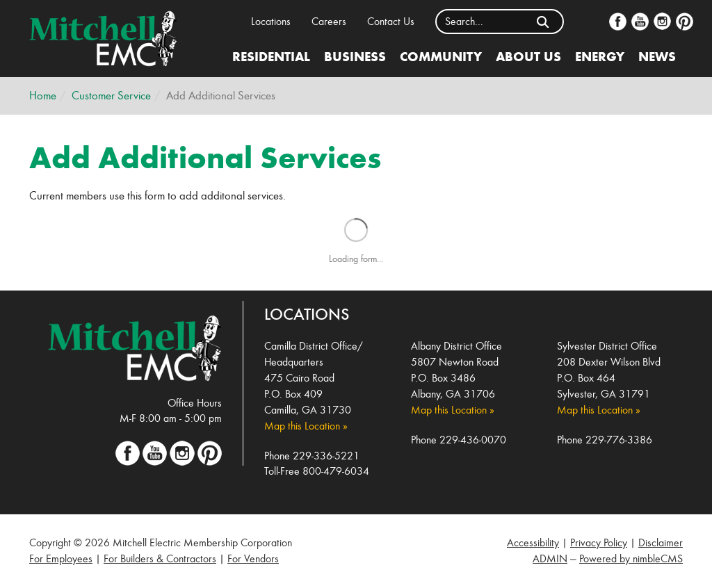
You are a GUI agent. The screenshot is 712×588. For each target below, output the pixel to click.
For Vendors (253, 558)
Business (355, 56)
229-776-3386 (619, 440)
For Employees (61, 558)
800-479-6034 (336, 471)
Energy (600, 56)
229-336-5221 (326, 456)
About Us (528, 56)
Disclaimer (661, 542)
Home (43, 96)
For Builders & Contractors (160, 558)
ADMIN (550, 558)
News (657, 56)
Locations (271, 21)
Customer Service (111, 96)
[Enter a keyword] (480, 22)
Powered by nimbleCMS (631, 558)
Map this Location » (306, 426)
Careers (329, 21)
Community (441, 56)
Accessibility (533, 542)
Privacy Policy (599, 542)
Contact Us (391, 21)
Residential (271, 56)
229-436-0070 (473, 440)
